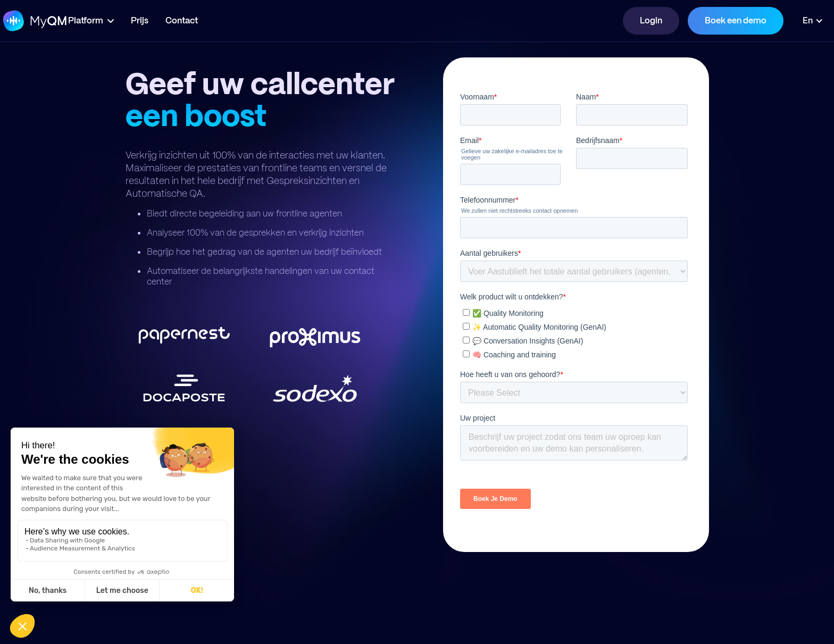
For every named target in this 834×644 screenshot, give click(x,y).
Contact (214, 20)
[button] (123, 21)
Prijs (172, 20)
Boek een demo (736, 20)
